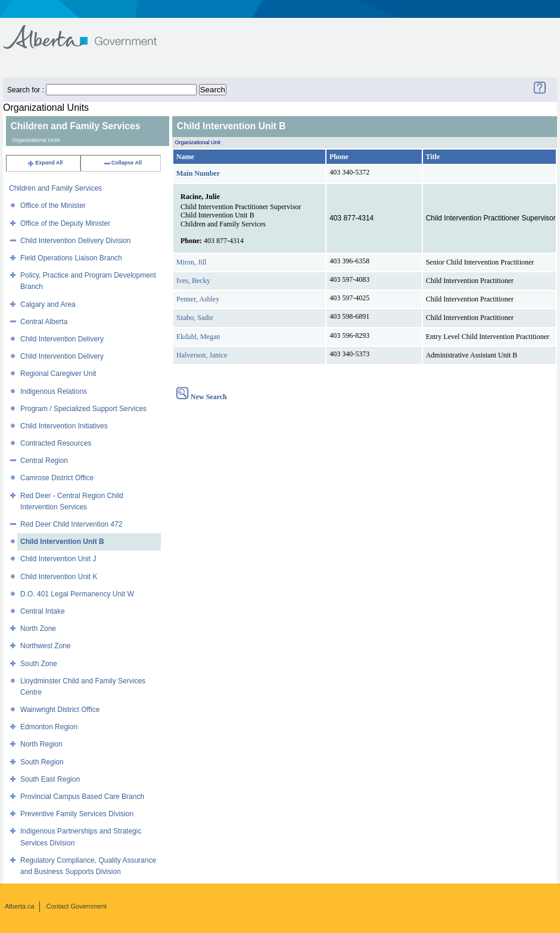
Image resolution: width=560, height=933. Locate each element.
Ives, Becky (193, 281)
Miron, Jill (192, 262)
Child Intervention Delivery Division (75, 241)
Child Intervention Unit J (58, 559)
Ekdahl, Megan (198, 337)
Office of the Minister (53, 206)
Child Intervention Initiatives (64, 426)
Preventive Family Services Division (77, 814)
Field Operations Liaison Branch (71, 258)
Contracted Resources (56, 443)
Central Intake (43, 611)
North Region (41, 744)
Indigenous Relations (54, 391)
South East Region (50, 779)
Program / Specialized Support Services (83, 409)
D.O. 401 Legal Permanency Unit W (77, 594)
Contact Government (77, 906)
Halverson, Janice (202, 355)
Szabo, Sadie (195, 318)
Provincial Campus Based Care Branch (82, 797)
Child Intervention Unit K (59, 577)
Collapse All (122, 163)
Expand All (45, 163)
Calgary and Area (48, 304)
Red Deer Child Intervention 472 (71, 524)
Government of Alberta (90, 31)
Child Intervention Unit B (62, 542)
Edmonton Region (49, 727)
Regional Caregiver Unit (58, 374)
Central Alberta (44, 322)
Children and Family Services (55, 188)
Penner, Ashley (198, 299)
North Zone (38, 629)
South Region (42, 762)
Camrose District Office (57, 478)
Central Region (44, 461)
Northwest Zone (46, 646)
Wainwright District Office (60, 710)
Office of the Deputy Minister (65, 223)
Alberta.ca (20, 906)
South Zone (39, 664)
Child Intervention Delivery (62, 339)
